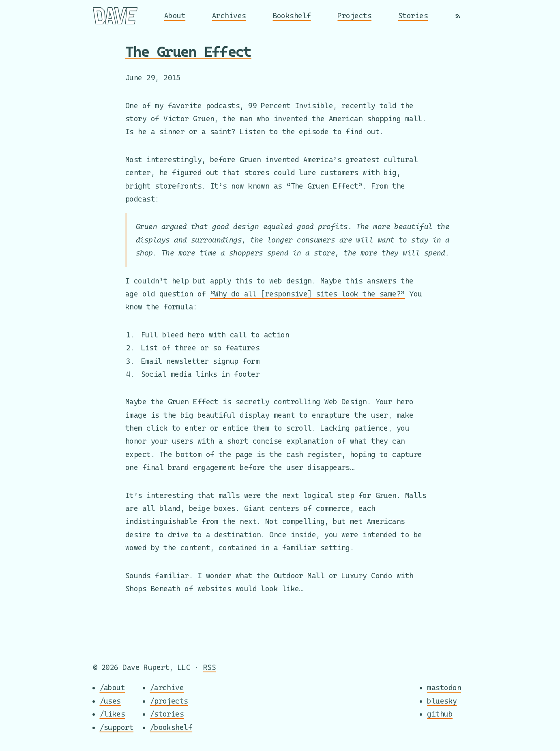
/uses (110, 701)
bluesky (442, 701)
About (175, 16)
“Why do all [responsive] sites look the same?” (308, 294)
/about (113, 688)
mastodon (444, 688)
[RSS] (458, 16)
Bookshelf (292, 16)
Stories (413, 16)
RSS (209, 667)
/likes (113, 714)
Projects (354, 16)
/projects (169, 701)
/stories (167, 714)
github (440, 714)
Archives (229, 16)
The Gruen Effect (188, 51)
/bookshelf (171, 727)
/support (117, 727)
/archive (167, 688)
